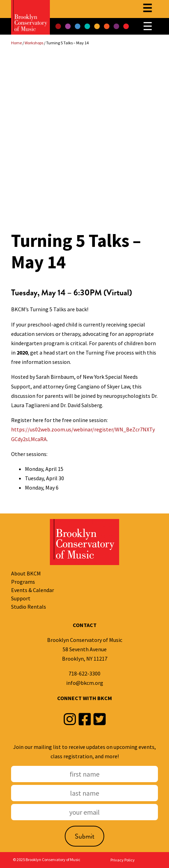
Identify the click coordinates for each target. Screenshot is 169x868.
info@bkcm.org (85, 683)
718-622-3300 (84, 673)
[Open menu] (147, 9)
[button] (58, 26)
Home (16, 43)
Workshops (34, 43)
